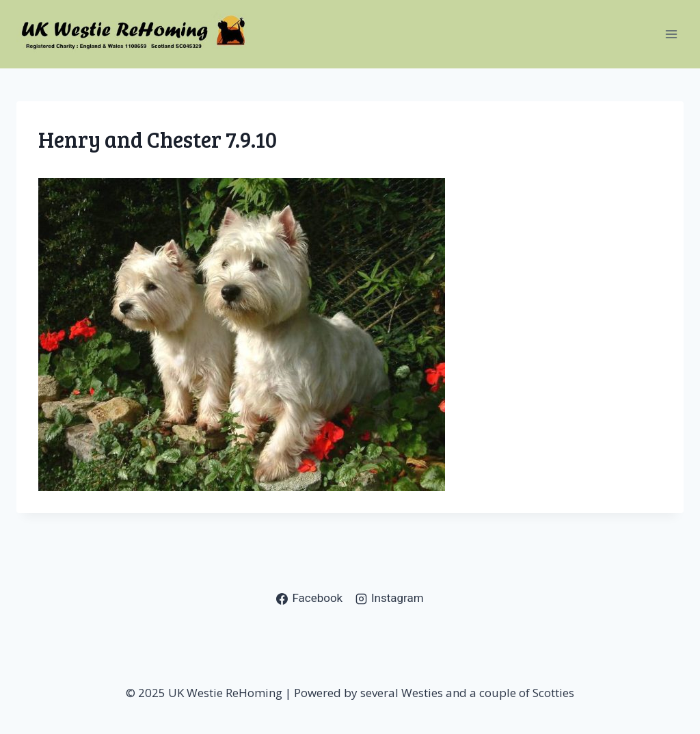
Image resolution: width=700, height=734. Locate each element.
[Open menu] (671, 34)
